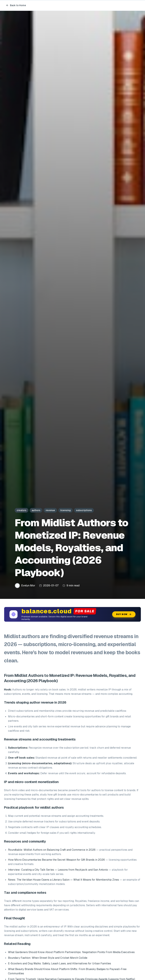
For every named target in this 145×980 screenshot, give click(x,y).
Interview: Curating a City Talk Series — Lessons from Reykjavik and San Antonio (58, 870)
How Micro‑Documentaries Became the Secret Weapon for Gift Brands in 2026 (56, 860)
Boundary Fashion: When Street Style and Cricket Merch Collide (48, 958)
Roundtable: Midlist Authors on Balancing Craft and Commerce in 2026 (52, 850)
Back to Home (16, 5)
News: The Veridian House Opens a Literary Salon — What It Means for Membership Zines (63, 880)
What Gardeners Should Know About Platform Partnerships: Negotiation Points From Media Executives (71, 952)
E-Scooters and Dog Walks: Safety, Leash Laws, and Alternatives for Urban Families (59, 963)
